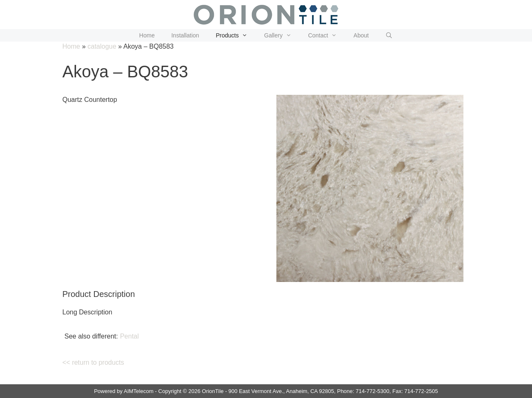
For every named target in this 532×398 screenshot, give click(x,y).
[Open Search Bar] (389, 35)
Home (147, 35)
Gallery (282, 35)
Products (236, 35)
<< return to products (93, 362)
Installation (185, 35)
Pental (129, 336)
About (361, 35)
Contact (326, 35)
